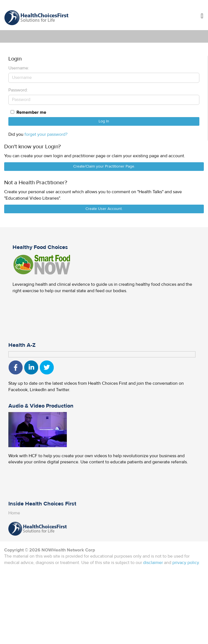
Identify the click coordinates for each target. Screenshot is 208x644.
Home (14, 513)
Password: (18, 90)
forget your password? (46, 134)
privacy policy (186, 563)
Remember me (31, 112)
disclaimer (153, 563)
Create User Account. (104, 209)
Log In (104, 121)
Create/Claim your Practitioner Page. (104, 166)
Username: (19, 68)
